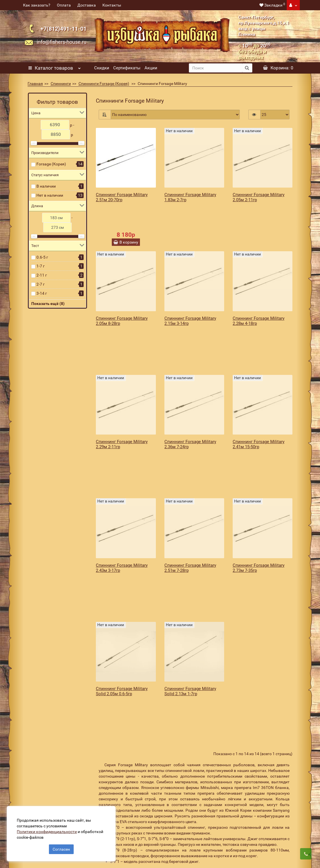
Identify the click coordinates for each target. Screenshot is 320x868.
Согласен (61, 848)
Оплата (64, 5)
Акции (151, 68)
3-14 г (42, 293)
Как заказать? (37, 5)
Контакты (112, 5)
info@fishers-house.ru (62, 42)
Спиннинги (61, 84)
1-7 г (41, 266)
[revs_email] (184, 765)
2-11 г (42, 275)
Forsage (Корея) (51, 164)
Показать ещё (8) (48, 304)
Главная (35, 84)
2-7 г (41, 284)
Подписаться (252, 765)
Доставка (87, 5)
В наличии (46, 186)
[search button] (247, 68)
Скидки (102, 68)
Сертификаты (127, 68)
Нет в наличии (50, 195)
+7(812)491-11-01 (63, 29)
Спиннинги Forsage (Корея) (104, 84)
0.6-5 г (42, 257)
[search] (216, 68)
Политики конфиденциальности (48, 830)
